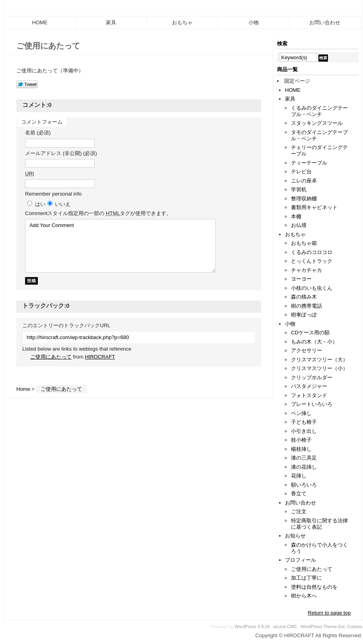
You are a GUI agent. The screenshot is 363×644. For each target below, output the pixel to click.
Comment (98, 213)
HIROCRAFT (100, 357)
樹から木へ (304, 596)
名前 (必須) (38, 133)
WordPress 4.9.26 (252, 627)
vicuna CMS (285, 627)
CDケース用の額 (310, 333)
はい (40, 204)
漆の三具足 (304, 458)
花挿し (299, 476)
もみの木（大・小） (314, 342)
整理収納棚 (304, 199)
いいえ (63, 204)
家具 (111, 22)
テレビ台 (301, 172)
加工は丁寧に (306, 578)
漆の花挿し (304, 467)
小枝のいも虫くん (312, 288)
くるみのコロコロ (312, 252)
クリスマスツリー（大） (319, 360)
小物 (254, 22)
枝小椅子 (301, 440)
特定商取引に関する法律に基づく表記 (319, 524)
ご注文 (299, 511)
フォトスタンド (309, 395)
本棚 (296, 216)
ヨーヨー (301, 279)
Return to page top (329, 613)
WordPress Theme (319, 627)
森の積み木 (304, 297)
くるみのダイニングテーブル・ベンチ (319, 111)
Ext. (342, 627)
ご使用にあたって (51, 357)
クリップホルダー (312, 377)
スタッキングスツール (317, 123)
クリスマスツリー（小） (319, 368)
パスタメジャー (309, 386)
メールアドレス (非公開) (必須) (61, 153)
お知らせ (295, 536)
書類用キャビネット (314, 207)
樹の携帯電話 (306, 306)
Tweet (27, 85)
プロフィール (301, 560)
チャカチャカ (306, 270)
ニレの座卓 (304, 181)
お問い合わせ (325, 22)
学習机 (299, 189)
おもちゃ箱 (304, 243)
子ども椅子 (304, 422)
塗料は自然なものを (314, 587)
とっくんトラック (312, 261)
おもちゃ (182, 22)
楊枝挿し (301, 449)
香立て (299, 494)
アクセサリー (306, 350)
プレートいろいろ (312, 404)
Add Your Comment (120, 246)
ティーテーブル (309, 163)
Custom (355, 627)
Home (23, 389)
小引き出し (304, 431)
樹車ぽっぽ (304, 315)
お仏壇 (299, 225)
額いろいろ (304, 485)
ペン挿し (301, 413)
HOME (40, 22)
